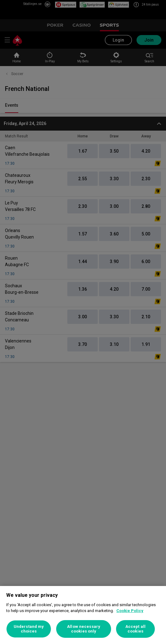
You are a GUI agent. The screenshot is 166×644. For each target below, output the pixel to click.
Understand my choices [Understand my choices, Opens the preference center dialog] (29, 629)
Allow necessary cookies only (84, 629)
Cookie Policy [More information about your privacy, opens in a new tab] (130, 611)
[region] (83, 615)
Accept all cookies (135, 629)
